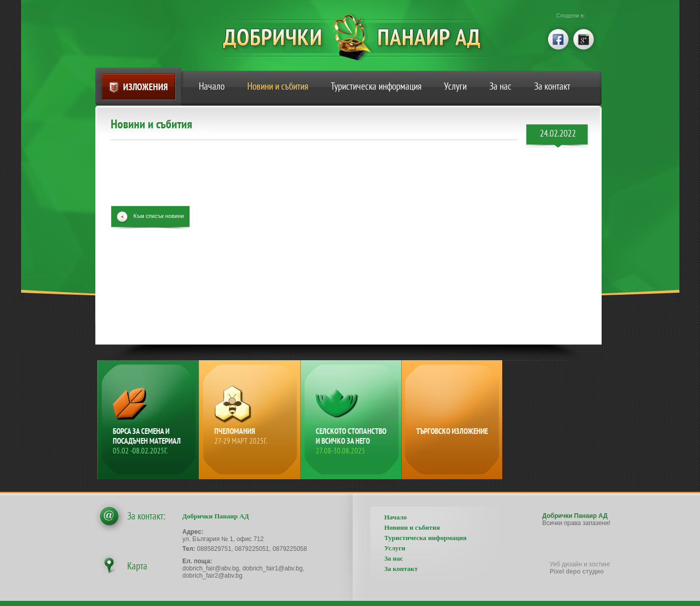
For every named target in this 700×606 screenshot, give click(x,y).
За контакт (552, 86)
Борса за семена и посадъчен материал (149, 441)
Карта (137, 566)
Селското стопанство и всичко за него (352, 441)
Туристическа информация (376, 86)
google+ (584, 38)
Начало (212, 86)
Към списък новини (159, 216)
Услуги (455, 86)
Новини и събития (278, 86)
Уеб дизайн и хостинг (580, 568)
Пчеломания (251, 436)
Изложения (146, 87)
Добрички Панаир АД (360, 37)
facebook (557, 38)
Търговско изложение (452, 431)
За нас (500, 86)
